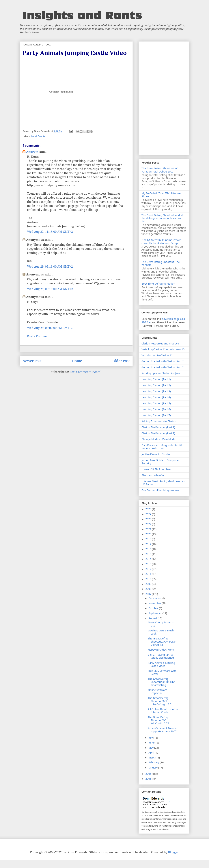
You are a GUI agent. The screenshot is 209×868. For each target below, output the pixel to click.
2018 (149, 539)
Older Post (121, 361)
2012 (149, 569)
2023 (149, 519)
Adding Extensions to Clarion (159, 421)
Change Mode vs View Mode (158, 439)
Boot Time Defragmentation (158, 284)
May (151, 748)
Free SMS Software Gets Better (162, 672)
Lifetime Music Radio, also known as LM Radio (163, 483)
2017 (149, 544)
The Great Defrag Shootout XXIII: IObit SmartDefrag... (162, 682)
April (152, 753)
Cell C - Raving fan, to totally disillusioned (161, 656)
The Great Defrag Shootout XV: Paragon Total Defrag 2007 (160, 170)
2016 (149, 549)
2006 (149, 774)
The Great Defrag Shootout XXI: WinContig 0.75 (158, 720)
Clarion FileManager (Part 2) (158, 433)
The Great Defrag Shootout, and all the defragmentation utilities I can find (162, 218)
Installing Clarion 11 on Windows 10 (163, 349)
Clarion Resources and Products (161, 343)
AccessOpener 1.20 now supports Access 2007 (162, 730)
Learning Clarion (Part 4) (156, 397)
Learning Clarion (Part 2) (156, 385)
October (154, 608)
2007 (149, 594)
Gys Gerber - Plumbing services (160, 490)
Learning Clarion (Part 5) (156, 403)
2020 (149, 534)
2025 (149, 509)
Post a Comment (38, 336)
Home (77, 361)
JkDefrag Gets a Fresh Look (161, 632)
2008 (149, 589)
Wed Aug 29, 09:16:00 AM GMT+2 (50, 267)
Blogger (173, 852)
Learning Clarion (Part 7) (156, 415)
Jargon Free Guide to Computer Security (160, 462)
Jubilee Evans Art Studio (156, 454)
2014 (149, 559)
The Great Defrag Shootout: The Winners (161, 263)
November (155, 603)
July (151, 738)
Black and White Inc (153, 475)
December (155, 598)
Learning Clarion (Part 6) (156, 409)
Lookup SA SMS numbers (156, 469)
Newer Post (32, 361)
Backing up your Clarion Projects (161, 373)
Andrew (32, 152)
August (153, 618)
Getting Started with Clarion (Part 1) (163, 361)
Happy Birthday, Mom (161, 650)
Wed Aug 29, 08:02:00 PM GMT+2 (50, 328)
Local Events (38, 136)
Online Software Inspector (157, 691)
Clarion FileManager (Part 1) (158, 427)
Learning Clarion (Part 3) (156, 391)
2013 (149, 564)
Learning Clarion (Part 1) (156, 379)
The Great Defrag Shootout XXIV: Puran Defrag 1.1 (162, 642)
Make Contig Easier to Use (161, 624)
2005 (149, 779)
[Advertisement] (164, 98)
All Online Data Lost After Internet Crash (163, 711)
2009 (149, 584)
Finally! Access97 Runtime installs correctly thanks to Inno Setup (161, 242)
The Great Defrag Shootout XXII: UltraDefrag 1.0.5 (159, 701)
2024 (149, 514)
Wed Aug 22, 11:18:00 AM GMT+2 (50, 232)
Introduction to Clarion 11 (157, 355)
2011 (149, 574)
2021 (149, 529)
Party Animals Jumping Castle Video (162, 664)
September (155, 613)
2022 (149, 524)
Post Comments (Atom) (86, 372)
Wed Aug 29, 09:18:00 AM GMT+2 (50, 289)
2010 (149, 579)
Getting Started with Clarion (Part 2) (163, 367)
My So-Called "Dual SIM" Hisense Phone (161, 195)
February (154, 762)
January (153, 768)
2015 (149, 554)
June (151, 743)
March (153, 757)
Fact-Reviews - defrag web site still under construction (162, 447)
